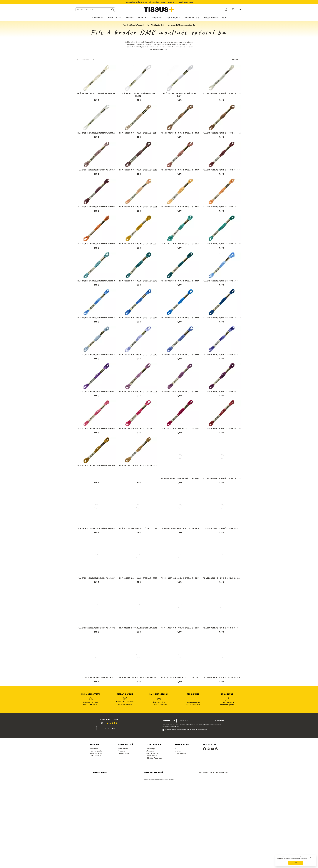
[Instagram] (209, 775)
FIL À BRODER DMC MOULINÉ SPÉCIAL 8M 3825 (96, 554)
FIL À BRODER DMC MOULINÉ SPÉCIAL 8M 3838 (222, 355)
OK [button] (296, 863)
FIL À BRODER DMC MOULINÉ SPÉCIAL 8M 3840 (138, 355)
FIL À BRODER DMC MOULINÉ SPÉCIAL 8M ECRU (96, 94)
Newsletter (169, 746)
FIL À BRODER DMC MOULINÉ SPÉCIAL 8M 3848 (138, 281)
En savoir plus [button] (303, 859)
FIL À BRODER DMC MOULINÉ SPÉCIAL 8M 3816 (138, 654)
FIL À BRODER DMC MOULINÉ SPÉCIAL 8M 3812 (138, 704)
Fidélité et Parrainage (154, 784)
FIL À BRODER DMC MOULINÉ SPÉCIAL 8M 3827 (180, 504)
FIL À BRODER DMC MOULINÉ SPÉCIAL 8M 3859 (180, 170)
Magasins (121, 777)
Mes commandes (153, 779)
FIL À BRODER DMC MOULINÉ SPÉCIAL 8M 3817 (96, 654)
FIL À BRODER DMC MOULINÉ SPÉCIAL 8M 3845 (96, 318)
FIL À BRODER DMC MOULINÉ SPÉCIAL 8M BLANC (138, 95)
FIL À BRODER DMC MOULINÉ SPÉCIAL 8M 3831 (180, 454)
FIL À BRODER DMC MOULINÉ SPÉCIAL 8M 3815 (180, 654)
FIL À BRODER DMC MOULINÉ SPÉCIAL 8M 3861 (96, 170)
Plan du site (203, 798)
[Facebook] (205, 775)
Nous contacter (123, 779)
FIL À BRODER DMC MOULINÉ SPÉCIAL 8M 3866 (222, 94)
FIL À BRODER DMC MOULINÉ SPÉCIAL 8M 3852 (138, 244)
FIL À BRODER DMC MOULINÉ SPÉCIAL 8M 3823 (180, 554)
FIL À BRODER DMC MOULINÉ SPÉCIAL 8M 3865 (96, 133)
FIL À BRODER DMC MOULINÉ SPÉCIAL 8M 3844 (138, 318)
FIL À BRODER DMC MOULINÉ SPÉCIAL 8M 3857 (96, 207)
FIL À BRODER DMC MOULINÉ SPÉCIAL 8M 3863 (180, 133)
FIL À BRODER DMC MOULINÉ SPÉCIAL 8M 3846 (222, 281)
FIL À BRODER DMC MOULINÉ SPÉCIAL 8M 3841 (96, 355)
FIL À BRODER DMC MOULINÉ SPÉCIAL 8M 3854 (222, 207)
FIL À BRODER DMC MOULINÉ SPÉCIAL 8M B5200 (180, 95)
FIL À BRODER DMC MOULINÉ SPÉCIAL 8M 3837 (96, 405)
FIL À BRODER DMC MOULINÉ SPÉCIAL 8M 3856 (138, 207)
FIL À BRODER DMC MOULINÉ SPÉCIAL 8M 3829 (96, 504)
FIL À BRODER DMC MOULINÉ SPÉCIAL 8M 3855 (180, 207)
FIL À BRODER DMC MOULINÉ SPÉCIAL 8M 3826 (222, 504)
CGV (212, 798)
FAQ (176, 774)
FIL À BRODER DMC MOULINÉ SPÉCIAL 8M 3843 (180, 318)
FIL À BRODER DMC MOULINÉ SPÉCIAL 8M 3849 (96, 281)
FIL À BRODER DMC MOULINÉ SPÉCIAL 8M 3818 (222, 604)
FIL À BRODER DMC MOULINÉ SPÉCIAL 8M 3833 (96, 454)
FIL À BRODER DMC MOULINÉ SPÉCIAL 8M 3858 (222, 170)
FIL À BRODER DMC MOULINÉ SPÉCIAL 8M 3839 (180, 355)
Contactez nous (180, 779)
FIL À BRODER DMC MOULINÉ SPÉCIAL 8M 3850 (222, 244)
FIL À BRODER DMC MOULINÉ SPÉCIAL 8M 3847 (180, 281)
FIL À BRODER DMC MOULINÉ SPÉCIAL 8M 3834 (222, 405)
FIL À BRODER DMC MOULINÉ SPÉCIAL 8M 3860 (138, 170)
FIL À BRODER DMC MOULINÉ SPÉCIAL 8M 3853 (96, 244)
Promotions (94, 774)
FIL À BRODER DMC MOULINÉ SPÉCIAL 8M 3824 (138, 554)
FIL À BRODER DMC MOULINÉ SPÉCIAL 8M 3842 (222, 318)
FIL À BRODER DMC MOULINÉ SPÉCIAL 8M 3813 (96, 704)
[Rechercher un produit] (95, 10)
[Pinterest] (217, 775)
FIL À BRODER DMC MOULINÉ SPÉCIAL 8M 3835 (180, 405)
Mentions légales (222, 798)
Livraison (178, 777)
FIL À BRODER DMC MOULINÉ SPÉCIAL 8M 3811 (180, 704)
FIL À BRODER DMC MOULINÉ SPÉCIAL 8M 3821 (96, 604)
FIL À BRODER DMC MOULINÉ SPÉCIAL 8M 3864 (138, 133)
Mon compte (151, 774)
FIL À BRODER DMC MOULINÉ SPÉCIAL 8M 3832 (138, 454)
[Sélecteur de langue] (241, 9)
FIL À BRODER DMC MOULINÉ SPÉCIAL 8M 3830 (222, 454)
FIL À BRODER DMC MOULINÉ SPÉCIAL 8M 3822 (222, 554)
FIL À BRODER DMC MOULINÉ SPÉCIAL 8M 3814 (222, 654)
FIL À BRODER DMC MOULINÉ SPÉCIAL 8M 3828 (138, 504)
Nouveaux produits (96, 777)
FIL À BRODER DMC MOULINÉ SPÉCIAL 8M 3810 (222, 704)
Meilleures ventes (96, 779)
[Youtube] (213, 775)
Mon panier (151, 777)
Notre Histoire (123, 774)
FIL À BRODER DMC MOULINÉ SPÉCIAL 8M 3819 (180, 604)
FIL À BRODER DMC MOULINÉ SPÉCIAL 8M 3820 (138, 604)
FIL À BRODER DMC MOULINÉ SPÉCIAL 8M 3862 (222, 133)
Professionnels (152, 781)
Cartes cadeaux (95, 781)
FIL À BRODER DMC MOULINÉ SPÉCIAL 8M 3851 (180, 244)
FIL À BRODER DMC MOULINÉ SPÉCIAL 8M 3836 (138, 405)
